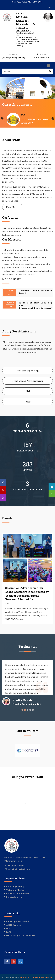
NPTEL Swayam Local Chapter (21, 935)
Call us (42, 55)
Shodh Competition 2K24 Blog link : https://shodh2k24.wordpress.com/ (35, 305)
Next (53, 119)
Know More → (13, 207)
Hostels (28, 402)
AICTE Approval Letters (18, 921)
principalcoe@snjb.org (14, 58)
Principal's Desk (14, 897)
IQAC (9, 932)
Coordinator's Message (18, 893)
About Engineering (15, 886)
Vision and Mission (15, 890)
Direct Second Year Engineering (27, 381)
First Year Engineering (28, 370)
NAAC (9, 928)
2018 (51, 115)
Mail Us (15, 55)
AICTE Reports (13, 925)
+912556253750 (41, 58)
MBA (28, 391)
